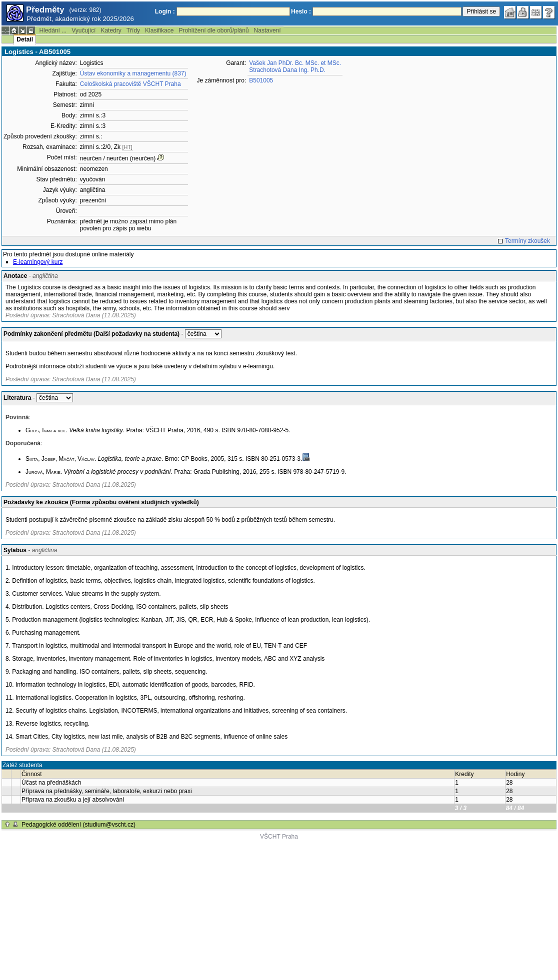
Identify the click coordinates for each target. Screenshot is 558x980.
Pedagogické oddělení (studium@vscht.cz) (78, 825)
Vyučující (83, 30)
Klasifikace (159, 30)
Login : (165, 11)
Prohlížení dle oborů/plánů (213, 30)
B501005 (261, 80)
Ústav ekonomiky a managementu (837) (133, 73)
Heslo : (301, 11)
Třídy (133, 30)
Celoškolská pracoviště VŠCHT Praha (130, 84)
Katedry (111, 30)
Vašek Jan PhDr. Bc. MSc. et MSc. (295, 63)
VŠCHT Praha (279, 837)
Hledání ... (53, 30)
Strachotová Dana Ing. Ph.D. (287, 70)
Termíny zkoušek (527, 241)
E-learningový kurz (38, 262)
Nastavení (267, 30)
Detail (25, 39)
